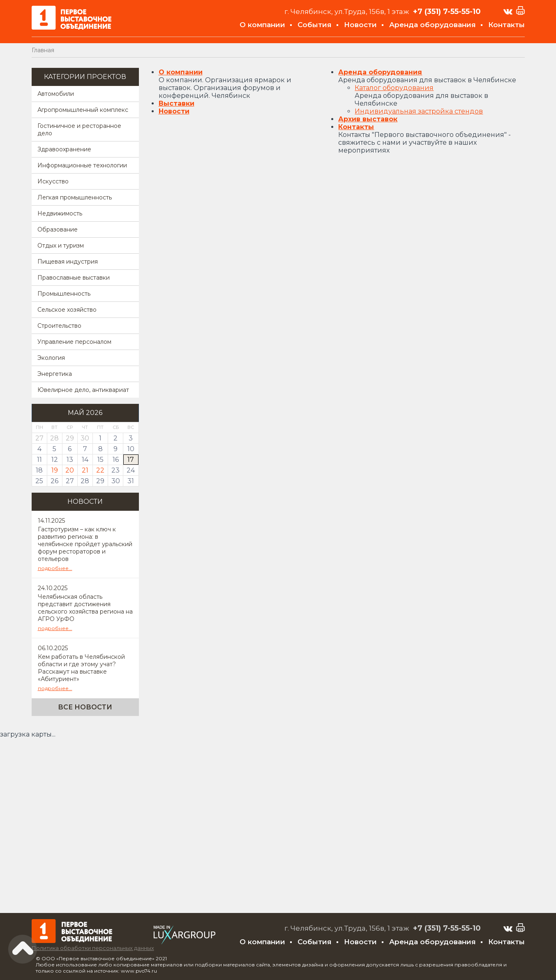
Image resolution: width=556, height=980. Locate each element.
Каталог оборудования (394, 88)
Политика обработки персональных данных (93, 948)
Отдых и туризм (61, 246)
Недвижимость (60, 213)
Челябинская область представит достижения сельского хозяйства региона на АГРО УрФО (85, 608)
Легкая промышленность (75, 197)
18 (39, 470)
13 (70, 460)
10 (131, 449)
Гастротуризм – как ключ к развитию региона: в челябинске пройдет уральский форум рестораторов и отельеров (85, 544)
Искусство (53, 181)
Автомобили (56, 94)
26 (54, 481)
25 (39, 481)
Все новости (85, 707)
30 (116, 481)
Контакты (506, 25)
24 (131, 470)
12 (55, 460)
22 (100, 470)
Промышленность (64, 294)
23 (115, 470)
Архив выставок (368, 119)
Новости (360, 25)
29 (100, 481)
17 (131, 460)
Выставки (176, 103)
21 (85, 470)
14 (85, 460)
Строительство (59, 326)
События (315, 25)
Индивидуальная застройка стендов (419, 111)
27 (70, 481)
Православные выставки (74, 278)
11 (39, 460)
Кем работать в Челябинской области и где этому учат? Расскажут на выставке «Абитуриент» (81, 668)
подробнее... (55, 568)
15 (100, 460)
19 (55, 470)
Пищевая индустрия (68, 262)
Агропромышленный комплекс (83, 110)
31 (131, 481)
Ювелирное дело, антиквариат (83, 390)
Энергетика (55, 374)
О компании (262, 25)
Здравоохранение (64, 149)
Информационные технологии (82, 165)
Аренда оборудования (433, 25)
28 (85, 481)
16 (116, 460)
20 (70, 470)
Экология (51, 358)
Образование (58, 229)
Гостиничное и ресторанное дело (79, 130)
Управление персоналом (74, 342)
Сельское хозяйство (67, 310)
